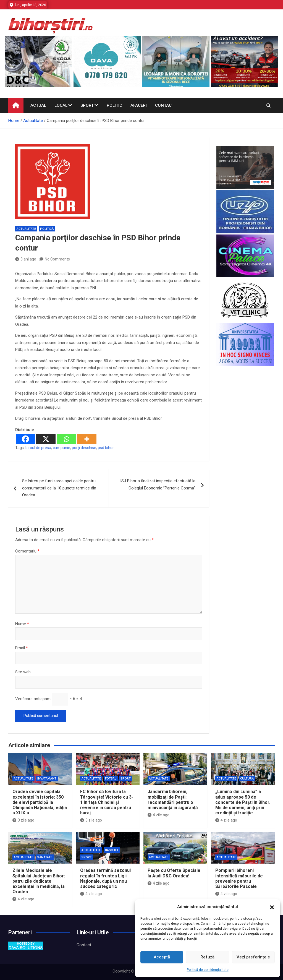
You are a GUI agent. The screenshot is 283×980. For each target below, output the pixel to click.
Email (22, 648)
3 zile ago (23, 820)
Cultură (247, 779)
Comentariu (27, 551)
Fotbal (111, 779)
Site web (23, 672)
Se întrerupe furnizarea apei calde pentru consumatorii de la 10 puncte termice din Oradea (59, 488)
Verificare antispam (33, 699)
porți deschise (84, 448)
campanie (61, 448)
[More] (87, 439)
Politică (47, 229)
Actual (38, 105)
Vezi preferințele (253, 957)
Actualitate (26, 229)
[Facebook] (25, 439)
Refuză (207, 957)
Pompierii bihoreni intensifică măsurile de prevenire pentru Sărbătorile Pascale (239, 878)
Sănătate (45, 857)
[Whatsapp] (66, 439)
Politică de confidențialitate (208, 970)
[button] (272, 907)
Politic (114, 105)
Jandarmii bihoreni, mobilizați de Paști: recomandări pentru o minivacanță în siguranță (173, 800)
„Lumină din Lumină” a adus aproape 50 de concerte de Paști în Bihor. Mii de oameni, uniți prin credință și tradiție (243, 802)
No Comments (57, 259)
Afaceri (139, 105)
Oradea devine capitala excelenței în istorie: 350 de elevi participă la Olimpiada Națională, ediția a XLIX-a (40, 802)
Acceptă (162, 957)
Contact (165, 105)
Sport (87, 105)
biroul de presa (38, 448)
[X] (46, 439)
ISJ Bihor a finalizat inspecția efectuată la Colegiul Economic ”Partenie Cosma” (158, 484)
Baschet (112, 850)
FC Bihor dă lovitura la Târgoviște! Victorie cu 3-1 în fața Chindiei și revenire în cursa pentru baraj (107, 802)
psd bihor (106, 448)
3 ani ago (26, 259)
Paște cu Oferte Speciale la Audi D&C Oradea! (174, 873)
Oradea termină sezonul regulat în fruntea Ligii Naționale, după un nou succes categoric (105, 878)
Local (61, 105)
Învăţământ (47, 779)
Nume (22, 624)
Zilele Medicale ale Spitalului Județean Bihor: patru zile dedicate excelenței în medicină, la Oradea (39, 881)
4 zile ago (158, 815)
